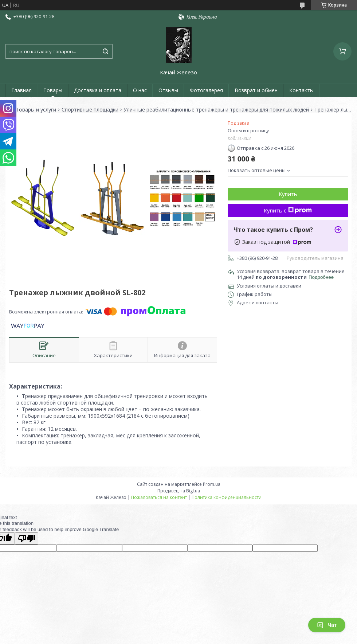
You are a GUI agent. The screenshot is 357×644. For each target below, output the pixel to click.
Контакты (301, 90)
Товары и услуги (36, 110)
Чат (327, 625)
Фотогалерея (206, 90)
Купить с (288, 210)
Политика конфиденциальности (227, 497)
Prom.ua (212, 484)
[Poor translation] (27, 538)
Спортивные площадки (90, 110)
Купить (288, 194)
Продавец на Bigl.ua (179, 491)
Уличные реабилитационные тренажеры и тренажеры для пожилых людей (216, 110)
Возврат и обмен (256, 90)
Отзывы (168, 90)
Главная (21, 90)
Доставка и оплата (98, 90)
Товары (53, 90)
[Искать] (105, 51)
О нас (140, 90)
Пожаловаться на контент (159, 497)
